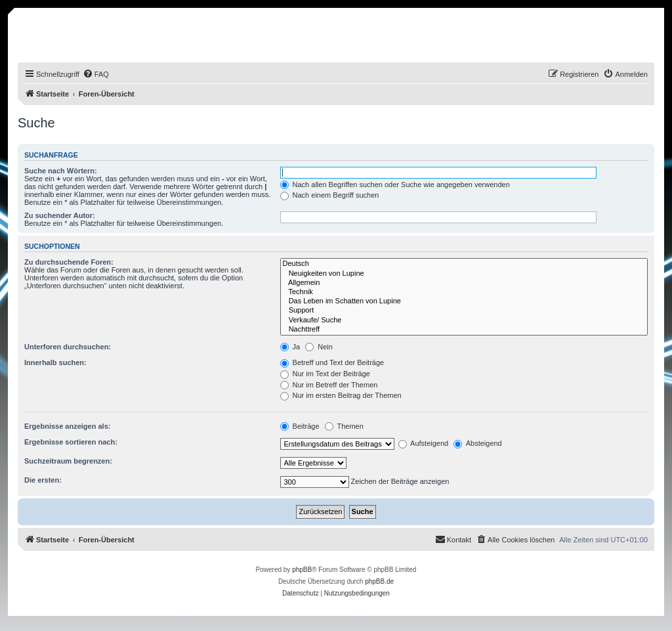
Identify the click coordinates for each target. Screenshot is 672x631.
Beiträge (300, 426)
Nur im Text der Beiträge (325, 374)
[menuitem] (96, 74)
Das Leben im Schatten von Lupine (464, 301)
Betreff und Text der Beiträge (332, 362)
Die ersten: (43, 480)
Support (464, 311)
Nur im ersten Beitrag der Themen (341, 395)
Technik (464, 292)
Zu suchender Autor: (60, 215)
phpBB (302, 570)
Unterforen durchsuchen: (68, 347)
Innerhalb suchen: (55, 362)
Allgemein (464, 283)
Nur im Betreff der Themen (329, 385)
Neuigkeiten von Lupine (464, 274)
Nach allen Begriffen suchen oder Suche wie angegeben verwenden (395, 185)
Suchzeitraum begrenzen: (68, 461)
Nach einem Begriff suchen (330, 195)
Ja (290, 347)
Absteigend (478, 443)
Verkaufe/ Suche (464, 320)
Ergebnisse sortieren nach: (71, 442)
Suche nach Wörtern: (61, 171)
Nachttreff (464, 330)
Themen (344, 426)
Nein (319, 347)
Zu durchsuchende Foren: (69, 262)
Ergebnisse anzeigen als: (67, 426)
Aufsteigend (424, 443)
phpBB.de (379, 581)
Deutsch (464, 264)
